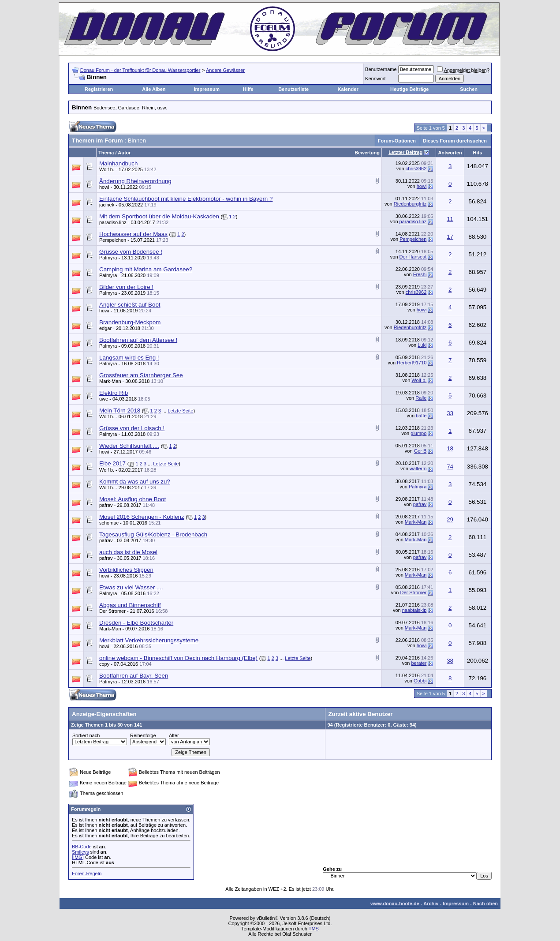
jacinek (107, 205)
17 (450, 237)
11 (450, 219)
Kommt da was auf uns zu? (135, 482)
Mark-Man (110, 381)
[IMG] (78, 857)
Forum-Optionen (397, 141)
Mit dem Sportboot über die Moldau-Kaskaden (159, 216)
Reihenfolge (143, 735)
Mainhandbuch (118, 163)
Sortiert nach (86, 735)
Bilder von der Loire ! (126, 287)
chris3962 (416, 169)
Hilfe (248, 89)
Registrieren (99, 89)
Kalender (348, 89)
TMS (314, 929)
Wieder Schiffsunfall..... (129, 446)
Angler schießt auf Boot (130, 305)
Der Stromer (413, 592)
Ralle (421, 398)
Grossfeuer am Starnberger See (141, 375)
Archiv (431, 904)
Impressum (207, 89)
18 (450, 448)
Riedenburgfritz (410, 204)
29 (450, 519)
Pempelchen (113, 240)
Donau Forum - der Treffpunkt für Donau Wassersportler (140, 70)
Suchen (469, 89)
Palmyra (108, 258)
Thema (106, 153)
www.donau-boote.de (395, 904)
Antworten (450, 153)
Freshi (420, 274)
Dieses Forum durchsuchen (455, 141)
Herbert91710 (412, 363)
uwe (104, 399)
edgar (105, 328)
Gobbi (420, 681)
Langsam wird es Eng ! (129, 358)
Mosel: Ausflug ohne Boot (133, 499)
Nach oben (485, 904)
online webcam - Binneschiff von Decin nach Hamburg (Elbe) (178, 658)
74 (450, 467)
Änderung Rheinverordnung (135, 181)
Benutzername (381, 69)
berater (419, 663)
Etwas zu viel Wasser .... (131, 587)
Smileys (80, 852)
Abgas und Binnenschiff (130, 605)
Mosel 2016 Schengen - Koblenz (142, 517)
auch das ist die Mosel (128, 552)
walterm (418, 469)
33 (450, 413)
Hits (478, 153)
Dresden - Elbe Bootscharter (136, 623)
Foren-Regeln (87, 874)
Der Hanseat (413, 257)
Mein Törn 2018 (120, 411)
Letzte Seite (180, 411)
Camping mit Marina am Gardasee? (146, 269)
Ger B (420, 451)
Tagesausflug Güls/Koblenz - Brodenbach (153, 534)
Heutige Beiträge (409, 89)
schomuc (109, 523)
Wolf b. (107, 169)
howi (104, 187)
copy (104, 664)
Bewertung (367, 153)
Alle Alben (154, 89)
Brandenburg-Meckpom (130, 322)
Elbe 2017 (112, 463)
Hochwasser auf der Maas (133, 234)
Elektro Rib (114, 393)
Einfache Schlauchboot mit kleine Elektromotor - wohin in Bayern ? (186, 199)
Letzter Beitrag (405, 152)
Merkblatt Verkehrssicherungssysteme (149, 640)
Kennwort (375, 79)
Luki (422, 345)
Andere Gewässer (225, 70)
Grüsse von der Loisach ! (132, 428)
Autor (124, 153)
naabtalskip (414, 610)
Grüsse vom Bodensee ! (131, 252)
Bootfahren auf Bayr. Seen (134, 676)
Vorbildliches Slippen (126, 570)
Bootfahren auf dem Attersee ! (138, 340)
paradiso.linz (113, 222)
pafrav (106, 505)
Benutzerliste (293, 89)
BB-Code (82, 847)
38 (450, 661)
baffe (421, 416)
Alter (174, 735)
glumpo (418, 433)
